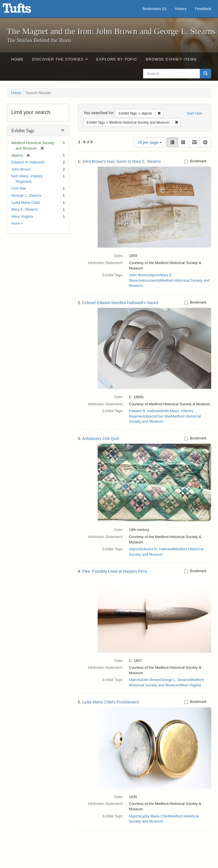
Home (17, 59)
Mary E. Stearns (25, 209)
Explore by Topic (117, 59)
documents (151, 280)
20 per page (150, 142)
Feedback (203, 9)
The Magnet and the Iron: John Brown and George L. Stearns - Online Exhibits (24, 10)
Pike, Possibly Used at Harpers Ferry (115, 571)
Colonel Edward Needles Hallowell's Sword (120, 303)
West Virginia (22, 216)
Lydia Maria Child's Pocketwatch (111, 702)
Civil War (19, 188)
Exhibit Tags (23, 131)
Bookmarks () (155, 9)
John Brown (21, 169)
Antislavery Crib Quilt (101, 439)
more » (17, 223)
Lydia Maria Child (26, 203)
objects (154, 275)
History (181, 9)
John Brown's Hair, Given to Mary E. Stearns (122, 161)
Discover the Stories (60, 59)
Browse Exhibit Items (171, 59)
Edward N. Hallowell (28, 162)
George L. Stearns (26, 195)
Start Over (195, 113)
